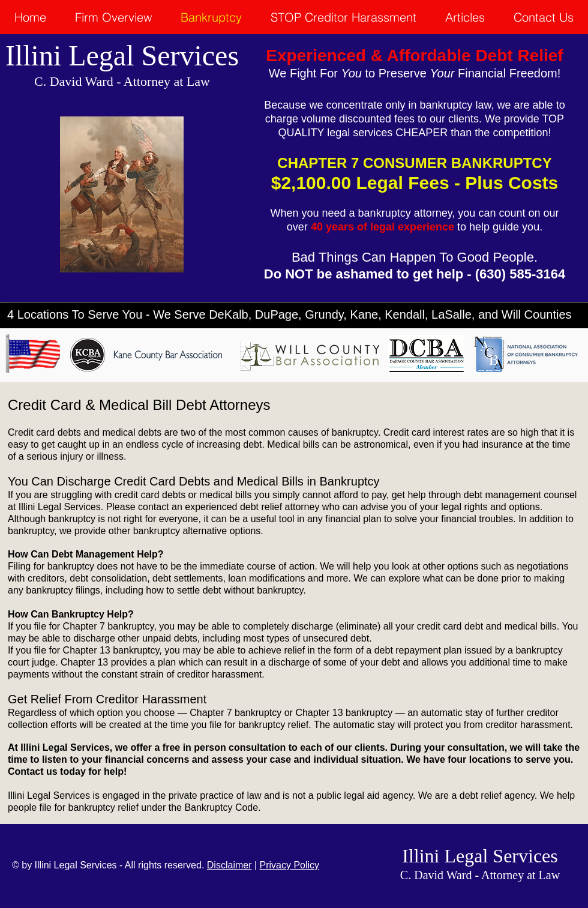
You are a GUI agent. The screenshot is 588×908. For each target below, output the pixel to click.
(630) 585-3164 (520, 274)
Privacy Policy (290, 865)
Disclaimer (229, 865)
